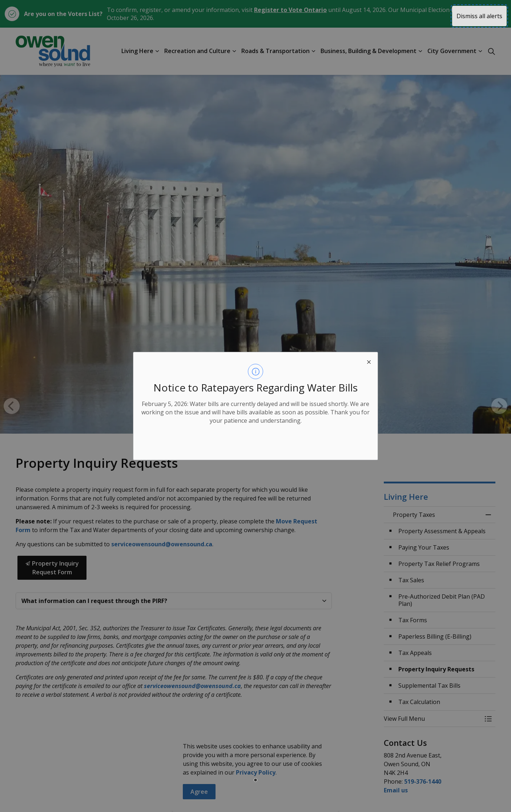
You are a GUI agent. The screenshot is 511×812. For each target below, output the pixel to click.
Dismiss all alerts (479, 16)
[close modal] (369, 361)
